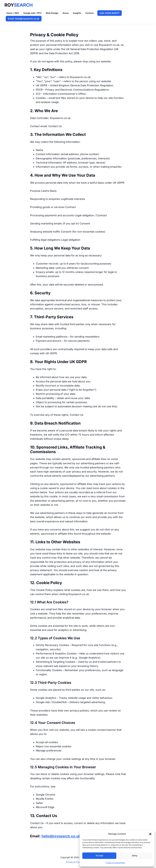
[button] (150, 834)
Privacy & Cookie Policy (116, 863)
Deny (135, 856)
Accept (99, 856)
